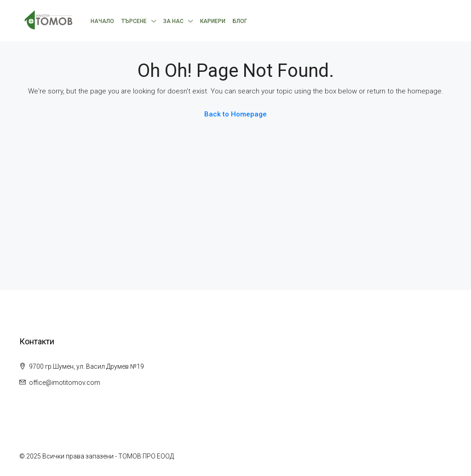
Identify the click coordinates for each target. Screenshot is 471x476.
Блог (240, 21)
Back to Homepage (235, 114)
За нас (173, 21)
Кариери (213, 21)
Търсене (134, 21)
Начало (102, 21)
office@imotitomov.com (65, 383)
